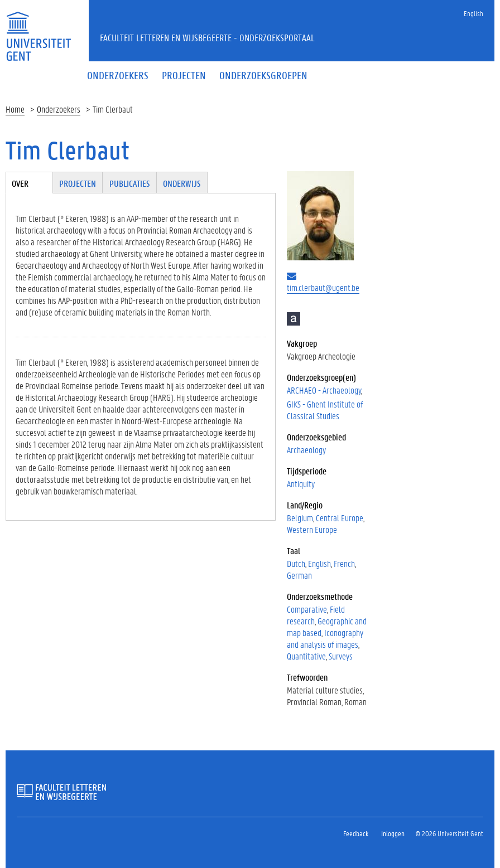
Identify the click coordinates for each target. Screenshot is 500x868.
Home (15, 109)
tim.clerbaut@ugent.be (323, 287)
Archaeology (306, 450)
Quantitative (306, 656)
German (299, 575)
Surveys (341, 656)
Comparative (307, 609)
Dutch (296, 563)
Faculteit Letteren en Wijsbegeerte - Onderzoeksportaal (207, 37)
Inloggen (393, 833)
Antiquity (301, 484)
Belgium (300, 518)
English (473, 13)
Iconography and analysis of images (325, 638)
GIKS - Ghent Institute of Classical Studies (325, 410)
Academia (294, 319)
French (344, 563)
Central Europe (340, 518)
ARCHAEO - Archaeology (324, 390)
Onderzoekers (59, 109)
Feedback (356, 833)
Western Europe (312, 529)
